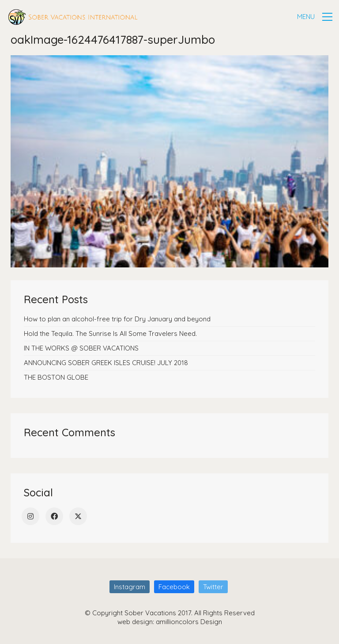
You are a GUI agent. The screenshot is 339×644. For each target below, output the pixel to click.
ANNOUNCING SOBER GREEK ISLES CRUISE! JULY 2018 (106, 363)
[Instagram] (30, 516)
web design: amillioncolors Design (170, 622)
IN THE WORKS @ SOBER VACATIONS (81, 348)
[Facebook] (54, 516)
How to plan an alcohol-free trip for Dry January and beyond (117, 319)
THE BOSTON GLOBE (56, 377)
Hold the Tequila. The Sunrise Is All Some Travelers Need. (110, 333)
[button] (315, 17)
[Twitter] (78, 516)
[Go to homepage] (73, 17)
